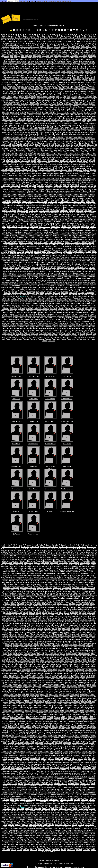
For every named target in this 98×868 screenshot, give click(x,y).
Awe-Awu (64, 330)
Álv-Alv (46, 168)
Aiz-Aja (38, 102)
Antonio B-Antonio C (11, 243)
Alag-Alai (46, 115)
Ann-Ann (48, 221)
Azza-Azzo (86, 339)
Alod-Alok (9, 161)
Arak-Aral (19, 257)
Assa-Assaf (81, 303)
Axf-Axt (93, 330)
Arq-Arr (53, 284)
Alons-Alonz (64, 161)
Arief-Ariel (41, 270)
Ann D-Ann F (19, 223)
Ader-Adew (77, 79)
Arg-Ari (86, 268)
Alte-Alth (53, 164)
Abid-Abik (63, 57)
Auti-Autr (13, 325)
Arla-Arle (92, 271)
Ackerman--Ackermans (66, 68)
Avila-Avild (43, 328)
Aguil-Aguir (90, 91)
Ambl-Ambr (38, 177)
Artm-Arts (84, 289)
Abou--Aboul (44, 59)
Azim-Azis (84, 337)
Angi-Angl (79, 218)
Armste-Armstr (8, 277)
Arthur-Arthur (30, 289)
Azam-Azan (7, 337)
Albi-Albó (76, 123)
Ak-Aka (67, 102)
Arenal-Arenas (48, 266)
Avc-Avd (85, 325)
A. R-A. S (70, 43)
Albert (84, 120)
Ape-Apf (78, 250)
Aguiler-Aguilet (80, 91)
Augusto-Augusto (80, 319)
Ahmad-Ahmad (66, 95)
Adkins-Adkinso (50, 81)
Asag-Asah (40, 293)
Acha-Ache (68, 66)
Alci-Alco (5, 127)
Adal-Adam (18, 72)
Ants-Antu (86, 246)
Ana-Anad (14, 188)
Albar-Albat (21, 120)
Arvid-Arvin (64, 291)
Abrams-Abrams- (28, 63)
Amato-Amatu (72, 175)
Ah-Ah (59, 93)
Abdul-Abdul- (46, 54)
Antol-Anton (28, 239)
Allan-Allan (49, 150)
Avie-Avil (23, 328)
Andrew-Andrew (66, 205)
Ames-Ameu (44, 180)
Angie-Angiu (70, 218)
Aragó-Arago (61, 255)
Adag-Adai (91, 70)
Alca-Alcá (85, 125)
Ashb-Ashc (73, 296)
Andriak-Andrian (37, 209)
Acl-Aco (92, 68)
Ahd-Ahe (86, 93)
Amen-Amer (86, 179)
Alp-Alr (48, 163)
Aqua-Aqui (83, 253)
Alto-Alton (32, 166)
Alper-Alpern (14, 163)
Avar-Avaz (71, 325)
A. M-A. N (70, 41)
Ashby (66, 296)
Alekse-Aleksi (36, 132)
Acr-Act (42, 70)
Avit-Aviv (72, 328)
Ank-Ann (41, 221)
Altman (6, 166)
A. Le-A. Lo (80, 40)
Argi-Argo (53, 268)
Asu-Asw (71, 307)
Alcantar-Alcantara (64, 125)
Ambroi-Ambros (60, 177)
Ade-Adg (85, 79)
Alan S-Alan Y (70, 116)
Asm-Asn (21, 303)
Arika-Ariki (70, 270)
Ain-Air (54, 100)
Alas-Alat (33, 118)
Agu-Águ (20, 91)
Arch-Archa (91, 261)
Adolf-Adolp (13, 82)
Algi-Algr (45, 145)
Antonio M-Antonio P (28, 245)
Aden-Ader (68, 79)
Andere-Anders (50, 191)
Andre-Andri (26, 209)
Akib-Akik (34, 107)
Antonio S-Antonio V (74, 245)
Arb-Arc (48, 261)
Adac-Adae (82, 70)
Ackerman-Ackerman (50, 68)
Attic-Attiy (32, 314)
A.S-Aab (36, 47)
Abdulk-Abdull (67, 54)
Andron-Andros (22, 211)
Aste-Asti (5, 307)
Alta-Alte (28, 164)
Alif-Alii (86, 147)
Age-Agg (24, 88)
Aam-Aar (64, 47)
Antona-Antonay (54, 239)
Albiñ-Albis (68, 123)
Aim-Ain (31, 100)
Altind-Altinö (83, 164)
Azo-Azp (41, 339)
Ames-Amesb (34, 180)
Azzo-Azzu (51, 341)
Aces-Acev (29, 66)
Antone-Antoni (90, 239)
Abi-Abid (56, 57)
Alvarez (70, 168)
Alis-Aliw (43, 148)
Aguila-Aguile (70, 91)
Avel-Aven (21, 327)
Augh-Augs (88, 318)
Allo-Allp (31, 157)
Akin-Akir (5, 109)
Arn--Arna (6, 278)
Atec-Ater (81, 309)
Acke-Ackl (79, 68)
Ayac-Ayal (19, 332)
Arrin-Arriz (44, 286)
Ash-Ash (41, 296)
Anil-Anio (68, 220)
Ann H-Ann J (61, 223)
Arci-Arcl (84, 262)
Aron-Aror (5, 284)
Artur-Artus (6, 291)
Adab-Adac (73, 70)
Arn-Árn (37, 282)
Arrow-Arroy (59, 286)
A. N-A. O (87, 41)
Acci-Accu (5, 66)
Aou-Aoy (25, 250)
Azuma (64, 339)
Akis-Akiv (13, 109)
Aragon (53, 255)
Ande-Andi (50, 198)
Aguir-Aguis (20, 93)
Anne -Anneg (25, 230)
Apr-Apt (69, 253)
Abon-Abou (24, 59)
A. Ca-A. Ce (16, 36)
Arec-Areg (91, 264)
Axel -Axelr (79, 330)
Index (28, 1)
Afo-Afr (73, 84)
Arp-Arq (47, 284)
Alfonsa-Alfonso (72, 143)
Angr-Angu (11, 220)
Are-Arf (12, 268)
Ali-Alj (62, 148)
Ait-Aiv (20, 102)
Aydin (92, 332)
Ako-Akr (5, 111)
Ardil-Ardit (62, 264)
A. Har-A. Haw (80, 38)
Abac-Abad (47, 49)
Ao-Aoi (74, 248)
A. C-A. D (55, 36)
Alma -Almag (81, 157)
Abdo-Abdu (36, 54)
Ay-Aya (12, 332)
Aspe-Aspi (50, 303)
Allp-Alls (38, 157)
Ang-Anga (10, 212)
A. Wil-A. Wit (14, 47)
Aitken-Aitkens (11, 102)
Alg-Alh (52, 145)
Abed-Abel (45, 56)
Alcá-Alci (92, 125)
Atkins (78, 311)
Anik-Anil (61, 220)
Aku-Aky (92, 111)
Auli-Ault (33, 321)
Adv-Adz (8, 84)
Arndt (67, 278)
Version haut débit (52, 860)
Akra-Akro (13, 111)
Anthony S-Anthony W (37, 237)
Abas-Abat (6, 50)
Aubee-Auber (89, 314)
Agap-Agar (39, 86)
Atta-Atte (11, 314)
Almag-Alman (91, 157)
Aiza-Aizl (32, 102)
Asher (14, 298)
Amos (8, 186)
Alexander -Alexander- (40, 139)
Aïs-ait (84, 100)
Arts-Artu (92, 289)
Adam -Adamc (79, 72)
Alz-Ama (38, 171)
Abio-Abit (79, 57)
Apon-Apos (29, 252)
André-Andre (70, 200)
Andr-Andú (64, 211)
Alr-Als (53, 163)
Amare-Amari (17, 175)
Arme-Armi (54, 275)
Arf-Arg (18, 268)
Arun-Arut (36, 291)
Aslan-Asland (79, 302)
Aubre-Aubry (51, 316)
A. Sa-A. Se (90, 43)
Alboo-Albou (84, 123)
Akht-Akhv (20, 107)
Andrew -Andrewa (32, 207)
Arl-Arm (27, 273)
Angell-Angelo (46, 216)
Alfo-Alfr (8, 145)
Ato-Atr (60, 312)
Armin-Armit (62, 275)
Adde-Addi (57, 77)
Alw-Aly (11, 171)
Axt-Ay (6, 332)
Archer (25, 262)
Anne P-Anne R (84, 229)
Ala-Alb (54, 118)
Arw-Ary (78, 291)
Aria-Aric (27, 270)
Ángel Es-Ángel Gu (67, 212)
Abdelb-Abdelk (85, 52)
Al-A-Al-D (73, 113)
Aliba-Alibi (49, 147)
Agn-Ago (14, 90)
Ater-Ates (88, 309)
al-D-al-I (80, 113)
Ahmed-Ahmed (31, 97)
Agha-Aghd (39, 88)
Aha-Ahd (79, 93)
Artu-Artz (14, 291)
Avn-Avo (85, 328)
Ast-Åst (46, 307)
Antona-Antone (66, 239)
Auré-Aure (70, 321)
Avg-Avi (16, 328)
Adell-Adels (41, 79)
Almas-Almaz (16, 159)
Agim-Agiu (54, 88)
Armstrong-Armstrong (80, 277)
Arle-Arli (14, 273)
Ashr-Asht (41, 300)
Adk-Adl (59, 81)
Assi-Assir (42, 305)
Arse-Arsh (16, 287)
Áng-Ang (42, 212)
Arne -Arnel (82, 278)
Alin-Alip (21, 148)
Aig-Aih (79, 98)
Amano (57, 173)
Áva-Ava (55, 325)
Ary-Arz (93, 291)
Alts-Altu (55, 166)
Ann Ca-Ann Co (80, 221)
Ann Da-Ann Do (7, 223)
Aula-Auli (26, 321)
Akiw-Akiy (20, 109)
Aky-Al (12, 113)
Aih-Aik (85, 98)
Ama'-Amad (46, 171)
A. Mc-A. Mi (41, 41)
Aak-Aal (50, 47)
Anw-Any (44, 248)
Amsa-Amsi (58, 186)
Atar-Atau (61, 309)
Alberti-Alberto (54, 122)
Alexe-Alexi (86, 141)
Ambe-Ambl (29, 177)
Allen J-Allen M (75, 154)
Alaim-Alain (54, 115)
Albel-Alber (46, 120)
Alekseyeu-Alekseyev (22, 132)
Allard (85, 150)
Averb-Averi (49, 327)
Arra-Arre (69, 284)
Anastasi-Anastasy (30, 189)
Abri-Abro (77, 63)
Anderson (59, 193)
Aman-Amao (65, 173)
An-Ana (7, 188)
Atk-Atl (33, 312)
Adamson (90, 75)
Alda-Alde (46, 127)
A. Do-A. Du (82, 36)
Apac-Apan (47, 250)
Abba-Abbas (31, 50)
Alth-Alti (59, 164)
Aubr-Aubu (60, 316)
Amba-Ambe (8, 177)
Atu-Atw (51, 314)
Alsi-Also (67, 163)
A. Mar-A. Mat (21, 41)
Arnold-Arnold (85, 280)
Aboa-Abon (15, 59)
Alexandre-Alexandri (34, 141)
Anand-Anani (73, 188)
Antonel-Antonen (78, 239)
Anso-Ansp (76, 232)
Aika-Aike (92, 98)
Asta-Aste (92, 305)
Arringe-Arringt (34, 286)
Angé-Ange (36, 216)
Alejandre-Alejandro (88, 129)
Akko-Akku (60, 109)
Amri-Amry (49, 186)
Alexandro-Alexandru (65, 141)
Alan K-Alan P (49, 116)
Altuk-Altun (63, 166)
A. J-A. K (38, 40)
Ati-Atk (63, 311)
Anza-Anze (59, 248)
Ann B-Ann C (69, 221)
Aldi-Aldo (18, 129)
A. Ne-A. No (78, 41)
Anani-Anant (83, 188)
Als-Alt (89, 163)
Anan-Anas (92, 188)
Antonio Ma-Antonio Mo (11, 245)
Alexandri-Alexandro (49, 141)
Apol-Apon (20, 252)
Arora (11, 284)
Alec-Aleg (63, 129)
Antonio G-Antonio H (72, 243)
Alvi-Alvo (93, 170)
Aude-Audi (92, 316)
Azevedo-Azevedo (67, 337)
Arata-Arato (54, 259)
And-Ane (72, 211)
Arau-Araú (70, 259)
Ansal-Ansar (19, 232)
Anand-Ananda (62, 188)
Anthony (29, 234)
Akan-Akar (16, 104)
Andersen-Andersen (34, 193)
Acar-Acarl (76, 65)
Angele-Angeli (71, 214)
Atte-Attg (18, 314)
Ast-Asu (64, 307)
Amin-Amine (21, 182)
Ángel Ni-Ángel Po (10, 214)
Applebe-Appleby (13, 253)
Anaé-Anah (22, 188)
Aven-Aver (40, 327)
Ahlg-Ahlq (35, 95)
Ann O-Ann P (42, 225)
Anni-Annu (72, 230)
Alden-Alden (64, 127)
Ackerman (37, 68)
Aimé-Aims (24, 100)
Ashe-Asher (7, 298)
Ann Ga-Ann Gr (40, 223)
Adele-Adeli (24, 79)
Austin (40, 323)
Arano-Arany (11, 259)
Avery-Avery (87, 327)
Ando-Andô (72, 198)
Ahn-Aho (81, 97)
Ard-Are (84, 264)
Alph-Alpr (41, 163)
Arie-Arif (49, 270)
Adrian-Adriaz (73, 82)
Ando (65, 198)
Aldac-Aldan (37, 127)
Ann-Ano (79, 230)
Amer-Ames (19, 180)
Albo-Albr (93, 123)
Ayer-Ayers (43, 334)
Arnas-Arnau (33, 278)
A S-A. (15, 34)
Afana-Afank (42, 84)
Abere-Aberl (23, 57)
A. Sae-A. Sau (80, 43)
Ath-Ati (44, 311)
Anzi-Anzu (68, 248)
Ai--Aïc (43, 98)
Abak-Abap (84, 49)
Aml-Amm (90, 182)
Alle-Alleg (13, 152)
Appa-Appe (58, 252)
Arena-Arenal (37, 266)
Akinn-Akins (91, 107)
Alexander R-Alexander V (22, 139)
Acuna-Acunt (57, 70)
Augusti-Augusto (67, 319)
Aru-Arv (43, 291)
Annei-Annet (35, 230)
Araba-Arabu (29, 255)
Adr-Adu (89, 82)
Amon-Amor (44, 184)
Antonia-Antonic (19, 241)
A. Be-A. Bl (63, 34)
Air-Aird (60, 100)
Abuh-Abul (41, 65)
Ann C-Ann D (91, 221)
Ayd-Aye (27, 334)
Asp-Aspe (42, 303)
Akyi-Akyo (5, 113)
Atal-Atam (22, 309)
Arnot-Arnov (21, 282)
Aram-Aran (45, 257)
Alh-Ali (57, 145)
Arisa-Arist (13, 271)
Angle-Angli (87, 218)
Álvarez (40, 168)
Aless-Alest (28, 134)
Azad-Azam (90, 336)
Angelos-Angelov (90, 216)
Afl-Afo (67, 84)
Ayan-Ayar (49, 332)
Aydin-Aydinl (11, 334)
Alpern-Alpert (25, 163)
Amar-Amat (37, 175)
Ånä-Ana (5, 189)
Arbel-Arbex (15, 261)
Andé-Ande (29, 191)
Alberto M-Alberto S (16, 123)
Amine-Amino (31, 182)
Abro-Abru (84, 63)
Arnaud (41, 278)
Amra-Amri (41, 186)
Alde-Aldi (10, 129)
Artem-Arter (92, 287)
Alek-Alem (45, 132)
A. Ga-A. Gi (35, 38)
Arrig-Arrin (24, 286)
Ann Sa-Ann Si (74, 225)
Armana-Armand (47, 273)
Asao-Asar (26, 294)
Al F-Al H (30, 113)
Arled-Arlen (7, 273)
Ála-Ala (92, 115)
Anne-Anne (85, 227)
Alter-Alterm (45, 164)
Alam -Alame (78, 115)
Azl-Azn (19, 339)
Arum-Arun (28, 291)
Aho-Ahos (89, 97)
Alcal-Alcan (53, 125)
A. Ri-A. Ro (51, 43)
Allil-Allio (69, 155)
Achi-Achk (85, 66)
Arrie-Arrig (16, 286)
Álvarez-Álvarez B (8, 170)
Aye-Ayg (55, 334)
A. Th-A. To (65, 45)
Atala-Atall (14, 309)
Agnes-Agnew (89, 88)
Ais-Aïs (78, 100)
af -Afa (34, 84)
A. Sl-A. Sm (21, 45)
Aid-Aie (62, 98)
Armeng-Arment (33, 275)
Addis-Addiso (66, 77)
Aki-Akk (34, 109)
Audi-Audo (15, 318)
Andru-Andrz (55, 211)
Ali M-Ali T (28, 147)
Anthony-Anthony (73, 234)
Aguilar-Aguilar (58, 91)
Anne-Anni (54, 230)
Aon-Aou (10, 250)
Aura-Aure (62, 321)
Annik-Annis (63, 230)
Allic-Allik (62, 155)
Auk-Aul (19, 321)
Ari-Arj (51, 271)
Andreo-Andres (65, 204)
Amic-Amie (78, 180)
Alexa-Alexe (77, 141)
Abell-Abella (83, 56)
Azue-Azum (56, 339)
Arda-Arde (31, 264)
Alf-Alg (32, 145)
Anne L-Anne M (60, 229)
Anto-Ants (79, 246)
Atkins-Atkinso (91, 311)
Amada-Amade (57, 171)
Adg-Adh (92, 79)
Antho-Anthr (50, 237)
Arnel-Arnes (91, 278)
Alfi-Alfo (63, 143)
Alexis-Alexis (18, 143)
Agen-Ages (16, 88)
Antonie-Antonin (44, 241)
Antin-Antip (75, 237)
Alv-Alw (5, 171)
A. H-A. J (11, 40)
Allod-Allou (24, 157)
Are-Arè (66, 266)
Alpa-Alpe (6, 163)
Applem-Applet (36, 253)
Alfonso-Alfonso (84, 143)
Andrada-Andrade (18, 200)
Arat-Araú (62, 259)
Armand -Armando (61, 273)
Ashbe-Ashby (58, 296)
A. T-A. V (73, 45)
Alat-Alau (40, 118)
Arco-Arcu (6, 264)
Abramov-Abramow (87, 61)
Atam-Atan (30, 309)
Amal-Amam (17, 173)
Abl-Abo (8, 59)
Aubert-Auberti (18, 316)
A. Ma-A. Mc (31, 41)
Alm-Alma (72, 157)
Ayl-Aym (89, 334)
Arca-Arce (65, 261)
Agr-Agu (84, 90)
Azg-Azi (77, 337)
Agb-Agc (84, 86)
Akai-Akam (91, 102)
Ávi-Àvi (35, 328)
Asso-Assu (59, 305)
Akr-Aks (20, 111)
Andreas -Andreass (78, 202)
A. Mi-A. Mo (50, 41)
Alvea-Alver (50, 170)
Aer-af (28, 84)
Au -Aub (81, 314)
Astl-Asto (19, 307)
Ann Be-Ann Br (58, 221)
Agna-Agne (69, 88)
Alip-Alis (28, 148)
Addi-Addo (76, 77)
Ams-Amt (66, 186)
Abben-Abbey (76, 50)
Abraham (82, 59)
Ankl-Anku (33, 221)
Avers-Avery (67, 327)
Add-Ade (83, 77)
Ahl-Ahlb (20, 95)
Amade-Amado (68, 171)
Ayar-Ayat (57, 332)
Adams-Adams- (68, 75)
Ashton (48, 300)
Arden (37, 264)
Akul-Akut (85, 111)
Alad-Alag (38, 115)
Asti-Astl (12, 307)
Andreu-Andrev (41, 205)
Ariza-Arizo (44, 271)
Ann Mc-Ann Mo (20, 225)
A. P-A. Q (26, 43)
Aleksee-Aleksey (8, 132)
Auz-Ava (33, 325)
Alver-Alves (59, 170)
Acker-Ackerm (28, 68)
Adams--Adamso (80, 75)
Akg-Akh (84, 106)
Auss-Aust (15, 323)
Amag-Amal (7, 173)
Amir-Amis (67, 182)
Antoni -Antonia (7, 241)
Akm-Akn (76, 109)
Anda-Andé (20, 191)
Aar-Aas (24, 49)
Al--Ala (14, 115)
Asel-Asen (7, 296)
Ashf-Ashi (38, 298)
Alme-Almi (61, 159)
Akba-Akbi (78, 104)
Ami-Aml (83, 182)
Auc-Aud (75, 316)
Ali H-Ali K (12, 147)
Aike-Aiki (5, 100)
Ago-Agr (52, 90)
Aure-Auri (78, 321)
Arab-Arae (38, 255)
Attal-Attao (87, 312)
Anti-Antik (59, 237)
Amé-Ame (10, 180)
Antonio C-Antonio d (26, 243)
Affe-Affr (55, 84)
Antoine (91, 237)
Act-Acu (48, 70)
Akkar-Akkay (43, 109)
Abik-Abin (71, 57)
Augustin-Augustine (53, 319)
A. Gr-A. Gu (63, 38)
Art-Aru (20, 291)
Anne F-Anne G (25, 229)
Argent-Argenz (36, 268)
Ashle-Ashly (6, 300)
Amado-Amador (80, 171)
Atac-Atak (92, 307)
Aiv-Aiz (25, 102)
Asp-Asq (66, 303)
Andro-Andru (33, 211)
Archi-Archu (68, 262)
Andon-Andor (91, 198)
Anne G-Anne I (37, 229)
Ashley (70, 298)
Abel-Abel (58, 56)
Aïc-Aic (49, 98)
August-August (14, 319)
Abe (12, 56)
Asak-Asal (65, 293)
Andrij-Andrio (84, 209)
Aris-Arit (30, 271)
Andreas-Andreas (64, 202)
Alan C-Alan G (27, 116)
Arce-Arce (73, 261)
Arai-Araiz (85, 255)
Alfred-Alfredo (17, 145)
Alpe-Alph (34, 163)
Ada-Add (40, 77)
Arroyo (78, 286)
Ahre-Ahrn (9, 98)
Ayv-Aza (74, 336)
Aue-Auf (55, 318)
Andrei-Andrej (44, 204)
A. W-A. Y (23, 47)
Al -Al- (67, 113)
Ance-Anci (64, 189)
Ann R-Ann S (63, 225)
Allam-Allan (26, 150)
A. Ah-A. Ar (27, 34)
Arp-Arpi (41, 284)
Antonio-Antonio (75, 241)
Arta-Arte (66, 287)
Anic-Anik (54, 220)
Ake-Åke (39, 106)
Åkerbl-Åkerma (49, 106)
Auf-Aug (62, 318)
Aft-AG (90, 84)
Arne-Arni (16, 280)
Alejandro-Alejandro (11, 130)
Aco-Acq (29, 70)
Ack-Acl (86, 68)
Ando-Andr (7, 200)
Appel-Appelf (68, 252)
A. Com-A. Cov (45, 36)
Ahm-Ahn (52, 97)
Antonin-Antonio (56, 241)
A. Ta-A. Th (56, 45)
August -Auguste (27, 319)
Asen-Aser (15, 296)
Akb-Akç (85, 104)
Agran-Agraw (61, 90)
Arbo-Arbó (32, 261)
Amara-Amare (7, 175)
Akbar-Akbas (69, 104)
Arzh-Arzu (7, 293)
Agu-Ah (53, 93)
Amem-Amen (65, 179)
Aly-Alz (32, 171)
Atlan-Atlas (40, 312)
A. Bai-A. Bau (44, 34)
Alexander (65, 134)
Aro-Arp (34, 284)
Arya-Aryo (86, 291)
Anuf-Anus (18, 248)
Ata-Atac (85, 307)
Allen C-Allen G (51, 154)
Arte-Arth (6, 289)
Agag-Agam (20, 86)
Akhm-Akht (6, 107)
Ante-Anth (21, 234)
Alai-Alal (62, 115)
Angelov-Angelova (8, 218)
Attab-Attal (78, 312)
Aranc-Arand (64, 257)
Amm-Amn (17, 184)
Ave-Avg (10, 328)
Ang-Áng (17, 212)
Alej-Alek (22, 130)
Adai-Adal (10, 72)
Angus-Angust (31, 220)
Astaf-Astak (74, 305)
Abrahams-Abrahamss (35, 61)
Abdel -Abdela (74, 52)
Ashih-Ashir (46, 298)
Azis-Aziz (92, 337)
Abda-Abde (54, 52)
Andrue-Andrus (44, 211)
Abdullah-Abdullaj (79, 54)
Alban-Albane (84, 118)
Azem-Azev (55, 337)
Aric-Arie (34, 270)
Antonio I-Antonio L (87, 243)
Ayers (49, 334)
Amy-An (91, 186)
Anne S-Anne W (13, 230)
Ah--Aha (72, 93)
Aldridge (42, 129)
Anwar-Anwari (35, 248)
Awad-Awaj (39, 330)
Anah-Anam (31, 188)
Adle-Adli (85, 81)
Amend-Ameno (76, 179)
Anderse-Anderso (49, 193)
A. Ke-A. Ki (46, 40)
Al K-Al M (45, 113)
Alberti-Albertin (43, 122)
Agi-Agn (62, 88)
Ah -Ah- (65, 93)
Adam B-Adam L (54, 72)
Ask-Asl (58, 302)
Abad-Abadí (56, 49)
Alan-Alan (6, 116)
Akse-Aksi (27, 111)
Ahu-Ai (33, 98)
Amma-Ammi (8, 184)
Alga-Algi (38, 145)
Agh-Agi (47, 88)
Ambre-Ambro (48, 177)
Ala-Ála (86, 115)
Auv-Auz (26, 325)
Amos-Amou (16, 186)
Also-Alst (74, 163)
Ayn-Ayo (10, 336)
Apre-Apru (62, 253)
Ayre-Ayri (32, 336)
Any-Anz (51, 248)
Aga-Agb (77, 86)
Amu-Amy (83, 186)
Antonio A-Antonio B (89, 241)
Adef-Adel (6, 79)
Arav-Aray (86, 259)
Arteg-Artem (83, 287)
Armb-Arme (12, 275)
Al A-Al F (23, 113)
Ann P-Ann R (53, 225)
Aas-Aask (31, 49)
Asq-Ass (73, 303)
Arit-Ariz (36, 271)
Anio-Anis (76, 220)
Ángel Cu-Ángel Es (52, 212)
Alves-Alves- (78, 170)
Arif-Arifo (56, 270)
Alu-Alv (83, 166)
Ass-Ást (66, 305)
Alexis (10, 143)
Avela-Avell (13, 327)
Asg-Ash (30, 296)
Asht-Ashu (73, 300)
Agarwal (53, 86)
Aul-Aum (40, 321)
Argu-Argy (79, 268)
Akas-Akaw (44, 104)
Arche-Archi (49, 262)
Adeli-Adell (32, 79)
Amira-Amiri (58, 182)
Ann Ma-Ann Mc (8, 225)
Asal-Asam (73, 293)
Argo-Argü (61, 268)
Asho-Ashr (33, 300)
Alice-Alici (73, 147)
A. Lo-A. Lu (88, 40)
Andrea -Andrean (41, 202)
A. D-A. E (90, 36)
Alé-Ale (69, 132)
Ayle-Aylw (82, 334)
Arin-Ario (92, 270)
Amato (64, 175)
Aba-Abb (22, 50)
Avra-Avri (18, 330)
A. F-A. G (27, 38)
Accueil (23, 1)
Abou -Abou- (34, 59)
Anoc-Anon (87, 230)
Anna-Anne (76, 227)
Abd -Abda (45, 52)
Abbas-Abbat (57, 50)
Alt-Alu (77, 166)
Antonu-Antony (59, 246)
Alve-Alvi (86, 170)
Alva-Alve (41, 170)
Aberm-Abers (33, 57)
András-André (54, 200)
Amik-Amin (12, 182)
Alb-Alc (37, 125)
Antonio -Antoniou (89, 245)
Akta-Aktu (70, 111)
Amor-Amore (54, 184)
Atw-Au (66, 314)
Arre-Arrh (86, 284)
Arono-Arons (79, 282)
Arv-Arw (72, 291)
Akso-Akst (43, 111)
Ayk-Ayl (74, 334)
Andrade (28, 200)
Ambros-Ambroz (9, 179)
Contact (70, 1)
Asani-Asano (89, 293)
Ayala (25, 332)
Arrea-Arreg (78, 284)
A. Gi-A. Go (44, 38)
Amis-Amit (75, 182)
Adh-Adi (6, 81)
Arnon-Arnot (12, 282)
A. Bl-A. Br (72, 34)
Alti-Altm (92, 164)
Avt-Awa (31, 330)
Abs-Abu (6, 65)
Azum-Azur (71, 339)
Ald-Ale (56, 129)
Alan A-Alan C (16, 116)
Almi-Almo (70, 159)
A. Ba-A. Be (54, 34)
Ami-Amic (70, 180)
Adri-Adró (82, 82)
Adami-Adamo (19, 74)
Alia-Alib (42, 147)
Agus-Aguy (46, 93)
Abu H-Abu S (15, 65)
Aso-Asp (35, 303)
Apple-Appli (47, 253)
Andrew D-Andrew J (80, 205)
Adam (25, 72)
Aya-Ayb (65, 332)
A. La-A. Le (71, 40)
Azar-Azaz (32, 337)
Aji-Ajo (56, 102)
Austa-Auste (24, 323)
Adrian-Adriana (61, 82)
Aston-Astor (38, 307)
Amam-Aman (27, 173)
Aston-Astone (28, 307)
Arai (75, 255)
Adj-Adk (41, 81)
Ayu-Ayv (67, 336)
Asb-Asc (48, 294)
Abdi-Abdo (27, 54)
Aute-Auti (5, 325)
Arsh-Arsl (24, 287)
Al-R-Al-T (8, 115)
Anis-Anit (5, 221)
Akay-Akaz (52, 104)
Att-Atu (45, 314)
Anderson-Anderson (65, 196)
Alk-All (89, 148)
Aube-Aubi (28, 316)
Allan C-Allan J (59, 150)
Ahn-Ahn (74, 97)
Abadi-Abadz (65, 49)
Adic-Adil (13, 81)
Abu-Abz (57, 65)
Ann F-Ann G (29, 223)
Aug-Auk (12, 321)
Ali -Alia (35, 147)
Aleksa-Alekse (89, 130)
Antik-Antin (67, 237)
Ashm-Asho (24, 300)
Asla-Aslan (65, 302)
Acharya (60, 66)
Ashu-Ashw (81, 300)
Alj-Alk (67, 148)
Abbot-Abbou (29, 52)
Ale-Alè (75, 132)
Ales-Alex (36, 134)
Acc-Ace (12, 66)
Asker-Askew (42, 302)
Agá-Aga (46, 86)
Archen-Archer (16, 262)
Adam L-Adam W (67, 72)
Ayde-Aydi (86, 332)
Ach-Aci (5, 68)
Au (70, 314)
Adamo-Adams (43, 74)
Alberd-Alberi (56, 120)
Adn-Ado (5, 82)
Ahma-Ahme (89, 95)
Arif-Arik (62, 270)
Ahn (57, 97)
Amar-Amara (84, 173)
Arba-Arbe (6, 261)
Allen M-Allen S (86, 154)
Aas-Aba (39, 49)
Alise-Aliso (35, 148)
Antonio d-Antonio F (41, 243)
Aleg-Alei (70, 129)
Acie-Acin (12, 68)
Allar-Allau (92, 150)
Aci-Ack (19, 68)
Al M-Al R (53, 113)
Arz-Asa (15, 293)
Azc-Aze (47, 337)
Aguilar (38, 91)
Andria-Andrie (49, 209)
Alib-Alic (56, 147)
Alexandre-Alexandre (18, 141)
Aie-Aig (73, 98)
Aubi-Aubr (36, 316)
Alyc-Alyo (18, 171)
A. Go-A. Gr (53, 38)
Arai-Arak (92, 255)
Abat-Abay (14, 50)
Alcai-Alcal (44, 125)
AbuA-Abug (32, 65)
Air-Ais (72, 100)
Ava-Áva (48, 325)
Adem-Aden (59, 79)
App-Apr (55, 253)
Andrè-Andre (76, 204)
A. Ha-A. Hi (90, 38)
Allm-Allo (16, 157)
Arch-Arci (77, 262)
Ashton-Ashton (62, 300)
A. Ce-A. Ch (25, 36)
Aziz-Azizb (6, 339)
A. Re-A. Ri (42, 43)
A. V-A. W (81, 45)
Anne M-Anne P (72, 229)
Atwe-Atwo (59, 314)
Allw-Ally (59, 157)
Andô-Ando (81, 198)
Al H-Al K (38, 113)
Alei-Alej (77, 129)
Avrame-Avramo (8, 330)
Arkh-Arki (71, 271)
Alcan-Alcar (76, 125)
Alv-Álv (34, 168)
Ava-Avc (79, 325)
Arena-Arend (58, 266)
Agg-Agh (31, 88)
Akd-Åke (25, 106)
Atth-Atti (25, 314)
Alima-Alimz (6, 148)
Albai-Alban (75, 118)
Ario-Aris (6, 271)
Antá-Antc (5, 234)
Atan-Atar (53, 309)
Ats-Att (71, 312)
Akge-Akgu (76, 106)
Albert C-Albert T (15, 122)
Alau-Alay (47, 118)
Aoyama (32, 250)
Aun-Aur (54, 321)
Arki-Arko (79, 271)
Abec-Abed (37, 56)
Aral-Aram (27, 257)
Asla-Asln (7, 303)
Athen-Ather (29, 311)
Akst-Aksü (51, 111)
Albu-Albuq (30, 125)
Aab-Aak (43, 47)
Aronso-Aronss (90, 282)
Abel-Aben (6, 57)
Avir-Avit (65, 328)
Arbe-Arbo (24, 261)
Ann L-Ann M (91, 223)
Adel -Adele (15, 79)
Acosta (6, 70)
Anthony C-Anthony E (12, 236)
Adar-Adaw (32, 77)
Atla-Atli (48, 312)
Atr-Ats (65, 312)
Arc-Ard (14, 264)
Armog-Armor (81, 275)
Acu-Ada (65, 70)
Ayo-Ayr (16, 336)
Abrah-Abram (48, 61)
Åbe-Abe (66, 56)
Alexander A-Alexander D (37, 138)
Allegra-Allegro (23, 152)
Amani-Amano (48, 173)
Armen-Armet (44, 275)
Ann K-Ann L (81, 223)
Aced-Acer (20, 66)
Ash (35, 296)
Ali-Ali (84, 145)
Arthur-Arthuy (54, 289)
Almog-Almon (79, 159)
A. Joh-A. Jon (29, 40)
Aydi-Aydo (20, 334)
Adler (65, 81)
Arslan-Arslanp (44, 287)
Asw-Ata (78, 307)
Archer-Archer (39, 262)
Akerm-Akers (60, 106)
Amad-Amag (91, 171)
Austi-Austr (85, 323)
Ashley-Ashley (90, 298)
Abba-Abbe (66, 50)
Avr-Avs (25, 330)
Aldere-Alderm (84, 127)
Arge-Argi (45, 268)
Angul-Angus (20, 220)
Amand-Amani (37, 173)
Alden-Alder (74, 127)
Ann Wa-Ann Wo (23, 227)
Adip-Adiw (28, 81)
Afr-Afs (78, 84)
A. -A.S (30, 47)
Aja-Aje (44, 102)
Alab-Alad (30, 115)
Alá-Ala (79, 116)
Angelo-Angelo (64, 216)
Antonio (65, 241)
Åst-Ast (58, 307)
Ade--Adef (91, 77)
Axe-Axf (87, 330)
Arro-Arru (84, 286)
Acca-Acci (91, 65)
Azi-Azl (13, 339)
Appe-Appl (87, 252)
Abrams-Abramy (41, 63)
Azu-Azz (79, 339)
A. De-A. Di (72, 36)
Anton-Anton (43, 239)
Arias (12, 270)
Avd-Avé (92, 325)
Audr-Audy (32, 318)
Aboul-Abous (53, 59)
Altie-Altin (66, 164)
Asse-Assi (34, 305)
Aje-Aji (50, 102)
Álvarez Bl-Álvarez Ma (23, 170)
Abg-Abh (49, 57)
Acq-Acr (36, 70)
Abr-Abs (92, 63)
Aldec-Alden (55, 127)
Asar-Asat (34, 294)
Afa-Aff (49, 84)
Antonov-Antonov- (20, 246)
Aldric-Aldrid (34, 129)
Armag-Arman (36, 273)
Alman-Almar (6, 159)
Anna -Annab (56, 227)
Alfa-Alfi (56, 143)
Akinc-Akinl (82, 107)
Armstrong (18, 277)
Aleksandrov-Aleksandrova (52, 130)
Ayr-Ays (39, 336)
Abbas (38, 50)
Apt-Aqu (76, 253)
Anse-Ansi (59, 232)
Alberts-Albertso (42, 123)
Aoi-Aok (81, 248)
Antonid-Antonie (31, 241)
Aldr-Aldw (49, 129)
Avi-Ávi (30, 328)
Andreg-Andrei (33, 204)
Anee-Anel (80, 211)
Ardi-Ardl (70, 264)
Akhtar (13, 107)
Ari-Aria (92, 268)
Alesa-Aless (82, 132)
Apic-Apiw (91, 250)
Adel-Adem (50, 79)
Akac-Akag (74, 102)
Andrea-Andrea (28, 202)
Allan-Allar (79, 150)
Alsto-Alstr (82, 163)
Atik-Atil (57, 311)
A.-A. (20, 34)
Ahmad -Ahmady (78, 95)
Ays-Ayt (45, 336)
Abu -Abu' (24, 65)
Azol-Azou (34, 339)
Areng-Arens (75, 266)
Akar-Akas (25, 104)
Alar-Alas (25, 118)
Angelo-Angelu (21, 218)
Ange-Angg (53, 218)
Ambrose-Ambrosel (73, 177)
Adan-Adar (24, 77)
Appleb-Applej (25, 253)
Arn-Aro (44, 282)
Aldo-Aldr (25, 129)
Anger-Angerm (42, 218)
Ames (26, 180)
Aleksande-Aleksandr (34, 130)
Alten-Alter (36, 164)
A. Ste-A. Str (39, 45)
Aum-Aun (47, 321)
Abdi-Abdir (19, 54)
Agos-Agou (44, 90)
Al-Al (17, 113)
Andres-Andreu (29, 205)
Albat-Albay (30, 120)
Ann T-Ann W (12, 227)
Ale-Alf (34, 143)
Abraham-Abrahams (10, 61)
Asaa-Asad (22, 293)
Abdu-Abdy (5, 56)
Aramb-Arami (36, 257)
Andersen (7, 193)
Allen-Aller (33, 155)
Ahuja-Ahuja (25, 98)
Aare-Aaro (72, 47)
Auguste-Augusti (39, 319)
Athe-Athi (38, 311)
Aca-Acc (83, 65)
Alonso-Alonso (54, 161)
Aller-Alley (41, 155)
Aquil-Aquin (92, 253)
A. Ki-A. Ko (55, 40)
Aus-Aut (92, 323)
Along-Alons (26, 161)
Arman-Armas (85, 273)
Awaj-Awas (48, 330)
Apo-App (50, 252)
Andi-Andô (59, 198)
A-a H (3, 34)
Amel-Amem (55, 179)
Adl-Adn (92, 81)
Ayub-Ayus (59, 336)
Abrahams (22, 61)
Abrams (18, 63)
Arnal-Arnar (23, 278)
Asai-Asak (56, 293)
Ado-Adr (47, 82)
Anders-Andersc (74, 191)
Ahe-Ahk (13, 95)
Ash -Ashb (49, 296)
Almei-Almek (42, 159)
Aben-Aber (14, 57)
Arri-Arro (51, 286)
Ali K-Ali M (20, 147)
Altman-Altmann (15, 166)
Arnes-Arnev (7, 280)
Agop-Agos (22, 90)
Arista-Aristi (22, 271)
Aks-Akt (59, 111)
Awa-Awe (56, 330)
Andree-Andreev (7, 204)
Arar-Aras (28, 259)
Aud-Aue (39, 318)
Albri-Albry (21, 125)
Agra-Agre (70, 90)
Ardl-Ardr (77, 264)
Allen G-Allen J (63, 154)
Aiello (68, 98)
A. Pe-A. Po (18, 43)
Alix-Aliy (50, 148)
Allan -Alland (70, 150)
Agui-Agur (28, 93)
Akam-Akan (8, 104)
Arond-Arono (69, 282)
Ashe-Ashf (21, 298)
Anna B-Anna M (44, 227)
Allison (82, 155)
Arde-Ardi (55, 264)
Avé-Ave (5, 327)
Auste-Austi (33, 323)
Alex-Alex (48, 134)
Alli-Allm (9, 157)
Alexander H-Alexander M (75, 138)
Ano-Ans (11, 232)
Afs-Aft (84, 84)
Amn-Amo (26, 184)
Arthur (12, 289)
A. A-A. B (35, 34)
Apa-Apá (64, 250)
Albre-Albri (13, 125)
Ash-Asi (89, 300)
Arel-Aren (28, 266)
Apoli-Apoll (12, 252)
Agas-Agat (69, 86)
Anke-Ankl (25, 221)
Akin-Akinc (74, 107)
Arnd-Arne (73, 278)
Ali (61, 145)
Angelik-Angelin (14, 216)
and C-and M (88, 189)
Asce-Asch (65, 294)
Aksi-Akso (35, 111)
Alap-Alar (10, 118)
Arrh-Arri (93, 284)
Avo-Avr (92, 328)
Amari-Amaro (28, 175)
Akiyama (28, 109)
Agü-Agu (13, 91)
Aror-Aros (27, 284)
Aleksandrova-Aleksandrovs (73, 130)
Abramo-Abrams (9, 63)
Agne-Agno (6, 90)
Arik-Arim (78, 270)
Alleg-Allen (33, 152)
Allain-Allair (10, 150)
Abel (52, 56)
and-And (12, 191)
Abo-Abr (62, 59)
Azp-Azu (48, 339)
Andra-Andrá (44, 200)
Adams (51, 74)
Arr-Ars (91, 286)
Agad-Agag (11, 86)
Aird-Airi (66, 100)
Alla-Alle (6, 152)
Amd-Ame (27, 179)
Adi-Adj (35, 81)
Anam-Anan (41, 188)
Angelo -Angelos (77, 216)
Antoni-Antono (7, 246)
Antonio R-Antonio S (59, 245)
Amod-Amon (34, 184)
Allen (39, 152)
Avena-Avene (31, 327)
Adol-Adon (22, 82)
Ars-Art (53, 287)
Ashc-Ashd (82, 296)
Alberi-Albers (66, 120)
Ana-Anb (49, 189)
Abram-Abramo (60, 61)
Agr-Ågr (77, 90)
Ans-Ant (92, 232)
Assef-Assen (25, 305)
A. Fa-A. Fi (10, 38)
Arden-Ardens (45, 264)
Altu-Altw (71, 166)
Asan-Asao (17, 294)
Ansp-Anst (84, 232)
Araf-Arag (46, 255)
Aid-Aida (56, 98)
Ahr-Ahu (17, 98)
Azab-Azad (81, 336)
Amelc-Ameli (45, 179)
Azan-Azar (15, 337)
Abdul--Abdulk (56, 54)
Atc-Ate (74, 309)
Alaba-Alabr (22, 115)
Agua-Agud (91, 90)
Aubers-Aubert (7, 316)
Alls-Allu (45, 157)
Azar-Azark (24, 337)
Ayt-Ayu (52, 336)
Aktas (64, 111)
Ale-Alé (63, 132)
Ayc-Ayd (78, 332)
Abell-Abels (92, 56)
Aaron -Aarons (15, 49)
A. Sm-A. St (30, 45)
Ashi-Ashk (55, 298)
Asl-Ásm (14, 303)
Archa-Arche (6, 262)
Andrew (50, 205)
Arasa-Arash (37, 259)
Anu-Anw (26, 248)
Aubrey (43, 316)
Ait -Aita (90, 100)
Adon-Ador (31, 82)
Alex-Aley (27, 143)
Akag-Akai (82, 102)
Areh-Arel (6, 266)
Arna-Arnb (60, 278)
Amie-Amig (87, 180)
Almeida (34, 159)
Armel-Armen (21, 275)
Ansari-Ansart (29, 232)
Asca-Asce (56, 294)
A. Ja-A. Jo (19, 40)
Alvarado (10, 168)
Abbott (10, 52)
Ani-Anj (11, 221)
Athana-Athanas (10, 311)
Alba (59, 118)
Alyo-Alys (25, 171)
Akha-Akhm (92, 106)
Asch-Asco (85, 294)
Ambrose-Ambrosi (87, 177)
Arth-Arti (63, 289)
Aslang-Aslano (90, 302)
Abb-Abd (37, 52)
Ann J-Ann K (71, 223)
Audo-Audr (23, 318)
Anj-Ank (18, 221)
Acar (70, 65)
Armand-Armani (74, 273)
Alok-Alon (17, 161)
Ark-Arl (85, 271)
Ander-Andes (41, 198)
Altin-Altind (74, 164)
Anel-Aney (88, 211)
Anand (48, 188)
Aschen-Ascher (75, 294)
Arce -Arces (82, 261)
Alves (65, 170)
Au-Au (75, 314)
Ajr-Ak (61, 102)
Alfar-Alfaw (49, 143)
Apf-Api (84, 250)
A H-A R (9, 34)
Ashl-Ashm (15, 300)
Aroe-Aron (51, 282)
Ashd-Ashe (90, 296)
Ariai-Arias (6, 270)
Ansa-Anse (39, 232)
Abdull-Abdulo (91, 54)
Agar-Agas (61, 86)
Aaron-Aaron (86, 47)
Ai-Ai (38, 98)
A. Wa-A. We (89, 45)
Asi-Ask (25, 302)
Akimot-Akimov (52, 107)
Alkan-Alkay (75, 148)
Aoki (86, 248)
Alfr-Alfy (26, 145)
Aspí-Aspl (58, 303)
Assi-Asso (50, 305)
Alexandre (5, 141)
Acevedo (36, 66)
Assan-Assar (7, 305)
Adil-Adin (20, 81)
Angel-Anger (32, 218)
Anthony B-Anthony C (88, 234)
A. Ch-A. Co (35, 36)
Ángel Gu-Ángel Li (81, 212)
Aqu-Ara (20, 255)
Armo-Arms (91, 275)
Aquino (4, 255)
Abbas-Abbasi (46, 50)
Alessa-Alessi (18, 134)
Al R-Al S (60, 113)
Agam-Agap (30, 86)
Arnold (38, 280)
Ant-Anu (11, 248)
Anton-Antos (70, 246)
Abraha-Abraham (72, 59)
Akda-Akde (18, 106)
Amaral (92, 173)
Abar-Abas (92, 49)
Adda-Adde (48, 77)
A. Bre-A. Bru (81, 34)
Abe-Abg (42, 57)
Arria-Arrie (8, 286)
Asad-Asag (31, 293)
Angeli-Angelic (82, 214)
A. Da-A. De (63, 36)
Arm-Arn (92, 277)
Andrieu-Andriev (73, 209)
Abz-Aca (64, 65)
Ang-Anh (40, 220)
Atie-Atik (51, 311)
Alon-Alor (73, 161)
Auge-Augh (79, 318)
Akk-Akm (68, 109)
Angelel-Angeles (52, 214)
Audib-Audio (6, 318)
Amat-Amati (46, 175)
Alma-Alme (26, 159)
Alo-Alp (85, 161)
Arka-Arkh (64, 271)
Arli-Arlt (21, 273)
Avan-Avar (63, 325)
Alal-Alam (69, 115)
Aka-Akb (60, 104)
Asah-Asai (48, 293)
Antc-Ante (13, 234)
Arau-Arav (78, 259)
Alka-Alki (83, 148)
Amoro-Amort (85, 184)
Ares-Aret (91, 266)
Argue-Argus (70, 268)
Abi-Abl (85, 57)
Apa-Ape (71, 250)
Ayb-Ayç (71, 332)
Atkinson (6, 312)
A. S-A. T (48, 45)
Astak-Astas (83, 305)
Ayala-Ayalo (32, 332)
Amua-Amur (75, 186)
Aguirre (6, 93)
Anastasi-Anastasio (15, 189)
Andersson (90, 196)
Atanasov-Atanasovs (42, 309)
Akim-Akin (61, 107)
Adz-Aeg (15, 84)
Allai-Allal (18, 150)
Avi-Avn (79, 328)
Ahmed (4, 97)
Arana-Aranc (55, 257)
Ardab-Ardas (22, 264)
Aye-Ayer (34, 334)
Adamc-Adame (91, 72)
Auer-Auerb (48, 318)
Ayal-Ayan (41, 332)
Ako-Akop (83, 109)
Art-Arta (59, 287)
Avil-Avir (58, 328)
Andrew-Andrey (16, 209)
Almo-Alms (89, 159)
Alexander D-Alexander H (56, 138)
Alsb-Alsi (60, 163)
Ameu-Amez (54, 180)
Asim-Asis (18, 302)
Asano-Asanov (7, 294)
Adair (4, 72)
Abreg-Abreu (60, 63)
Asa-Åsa (81, 293)
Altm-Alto (25, 166)
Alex (42, 134)
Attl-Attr (39, 314)
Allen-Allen (41, 154)
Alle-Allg (49, 155)
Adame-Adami (8, 74)
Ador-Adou (39, 82)
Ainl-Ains (38, 100)
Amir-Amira (49, 182)
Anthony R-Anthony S (20, 237)
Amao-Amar (74, 173)
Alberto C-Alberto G (79, 122)
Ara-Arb (94, 259)
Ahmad (57, 95)
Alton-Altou (40, 166)
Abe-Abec (28, 56)
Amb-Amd (19, 179)
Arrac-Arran (61, 284)
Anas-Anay (41, 189)
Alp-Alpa (92, 161)
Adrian (53, 82)
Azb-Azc (40, 337)
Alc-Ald (30, 127)
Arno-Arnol (31, 280)
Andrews (43, 207)
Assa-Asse (16, 305)
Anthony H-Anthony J (44, 236)
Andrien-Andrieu (61, 209)
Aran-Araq (20, 259)
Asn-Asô (28, 303)
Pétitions (45, 1)
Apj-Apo (4, 252)
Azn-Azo (26, 339)
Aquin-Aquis (12, 255)
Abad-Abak (75, 49)
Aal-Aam (57, 47)
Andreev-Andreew (21, 204)
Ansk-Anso (67, 232)
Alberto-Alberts (30, 123)
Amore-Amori (64, 184)
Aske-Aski (51, 302)
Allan (33, 150)
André (62, 200)
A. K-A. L (63, 40)
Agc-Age (91, 86)
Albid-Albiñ (59, 123)
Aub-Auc (68, 316)
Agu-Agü (6, 91)
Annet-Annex (45, 230)
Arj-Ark (57, 271)
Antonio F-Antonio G (57, 243)
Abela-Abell (74, 56)
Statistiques (52, 1)
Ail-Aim (17, 100)
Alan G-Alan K (38, 116)
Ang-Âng (55, 216)
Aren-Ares (84, 266)
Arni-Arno (23, 280)
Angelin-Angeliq (26, 216)
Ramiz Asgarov (33, 534)
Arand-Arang (86, 257)
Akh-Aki (27, 107)
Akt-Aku (78, 111)
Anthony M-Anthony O (77, 236)
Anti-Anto (84, 237)
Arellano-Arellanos (17, 266)
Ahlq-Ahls (43, 95)
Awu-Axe (71, 330)
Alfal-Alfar (40, 143)
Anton (35, 239)
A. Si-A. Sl (12, 45)
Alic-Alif (80, 147)
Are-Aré (6, 268)
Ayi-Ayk (68, 334)
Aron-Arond (60, 282)
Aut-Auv (20, 325)
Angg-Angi (61, 218)
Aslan (72, 302)
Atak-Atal (6, 309)
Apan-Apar (56, 250)
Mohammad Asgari (67, 511)
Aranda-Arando (75, 257)
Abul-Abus (49, 65)
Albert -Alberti (27, 122)
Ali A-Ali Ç (90, 145)
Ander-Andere (39, 191)
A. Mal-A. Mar (10, 41)
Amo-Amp (25, 186)
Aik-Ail (11, 100)
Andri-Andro (12, 211)
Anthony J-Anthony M (61, 236)
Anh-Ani (47, 220)
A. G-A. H (71, 38)
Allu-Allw (52, 157)
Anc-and (80, 189)
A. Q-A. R (34, 43)
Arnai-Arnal (14, 278)
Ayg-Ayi (62, 334)
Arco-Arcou (92, 262)
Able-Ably (92, 57)
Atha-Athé (20, 311)
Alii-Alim (93, 147)
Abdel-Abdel (63, 52)
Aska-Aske (32, 302)
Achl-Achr (93, 66)
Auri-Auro (85, 321)
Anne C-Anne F (13, 229)
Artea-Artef (74, 287)
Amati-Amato (56, 175)
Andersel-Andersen (88, 191)
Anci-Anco (72, 189)
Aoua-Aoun (18, 250)
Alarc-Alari (17, 118)
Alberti (35, 122)
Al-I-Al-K (87, 113)
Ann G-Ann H (51, 223)
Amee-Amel (35, 179)
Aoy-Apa (39, 250)
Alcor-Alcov (22, 127)
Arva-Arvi (56, 291)
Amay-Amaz (91, 175)
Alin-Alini (14, 148)
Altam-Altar (12, 164)
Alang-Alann (87, 116)
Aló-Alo (79, 161)
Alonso (33, 161)
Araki (13, 257)
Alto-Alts (48, 166)
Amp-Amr (32, 186)
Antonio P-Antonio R (43, 245)
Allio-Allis (76, 155)
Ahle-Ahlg (27, 95)
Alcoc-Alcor (13, 127)
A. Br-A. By (90, 34)
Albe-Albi (51, 123)
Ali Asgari (50, 511)
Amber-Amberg (19, 177)
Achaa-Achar (52, 66)
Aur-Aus (92, 321)
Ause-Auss (6, 323)
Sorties (34, 1)
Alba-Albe (38, 120)
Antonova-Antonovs (34, 246)
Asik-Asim (9, 302)
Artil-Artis (70, 289)
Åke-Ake (32, 106)
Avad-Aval (41, 325)
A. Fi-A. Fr (19, 38)
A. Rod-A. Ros (61, 43)
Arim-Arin (85, 270)
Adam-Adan (15, 77)
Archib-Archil (59, 262)
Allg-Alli (55, 155)
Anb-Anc (56, 189)
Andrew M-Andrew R (18, 207)
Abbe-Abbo (86, 50)
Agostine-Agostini (33, 90)
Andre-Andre (90, 200)
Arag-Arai (69, 255)
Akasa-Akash (34, 104)
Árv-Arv (49, 291)
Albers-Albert (76, 120)
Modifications (62, 1)
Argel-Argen (25, 268)
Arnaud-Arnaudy (50, 278)
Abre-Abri (69, 63)
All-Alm (65, 157)
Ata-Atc (68, 309)
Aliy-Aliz (56, 148)
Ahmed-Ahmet (42, 97)
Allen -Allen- (14, 155)
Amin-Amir (41, 182)
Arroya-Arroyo (70, 286)
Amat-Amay (82, 175)
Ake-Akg (68, 106)
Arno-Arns (30, 282)
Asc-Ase (93, 294)
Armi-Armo (71, 275)
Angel (23, 212)
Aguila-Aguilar (30, 91)
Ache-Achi (77, 66)
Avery (75, 327)
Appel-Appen (78, 252)
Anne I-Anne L (48, 229)
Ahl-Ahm (50, 95)
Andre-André (7, 202)
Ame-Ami (62, 180)
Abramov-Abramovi (73, 61)
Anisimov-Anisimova (88, 220)
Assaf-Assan (90, 303)
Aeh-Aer (22, 84)
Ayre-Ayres (24, 336)
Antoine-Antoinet (8, 239)
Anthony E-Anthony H (28, 236)
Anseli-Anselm (49, 232)
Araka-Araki (6, 257)
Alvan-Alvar (90, 166)
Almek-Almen (52, 159)
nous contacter (79, 867)
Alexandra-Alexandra (71, 139)
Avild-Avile (51, 328)
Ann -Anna (34, 227)
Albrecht (5, 125)
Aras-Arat (45, 259)
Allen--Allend (24, 155)
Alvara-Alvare (26, 168)
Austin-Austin (75, 323)
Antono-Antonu (48, 246)
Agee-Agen (7, 88)
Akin (68, 107)
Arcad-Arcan (56, 261)
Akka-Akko (52, 109)
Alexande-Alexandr (55, 139)
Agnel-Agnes (79, 88)
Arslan (30, 287)
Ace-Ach (43, 66)
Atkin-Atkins (71, 311)
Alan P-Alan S (60, 116)
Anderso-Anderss (79, 196)
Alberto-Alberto (66, 122)
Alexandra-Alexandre (87, 139)
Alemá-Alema (54, 132)
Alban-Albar (12, 120)
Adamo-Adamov (31, 74)
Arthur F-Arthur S (42, 289)
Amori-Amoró (74, 184)
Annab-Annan (66, 227)
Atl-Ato (54, 312)
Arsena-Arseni (6, 287)
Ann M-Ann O (32, 225)
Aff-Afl (61, 84)
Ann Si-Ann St (85, 225)
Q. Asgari (16, 534)
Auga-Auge (70, 318)
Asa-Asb (41, 294)
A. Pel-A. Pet (8, 43)
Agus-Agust (37, 93)
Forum (39, 1)
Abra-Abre (51, 63)
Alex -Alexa (56, 134)
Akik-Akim (42, 107)
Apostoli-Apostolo (40, 252)
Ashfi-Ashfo (29, 298)
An (95, 186)
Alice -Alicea (65, 147)
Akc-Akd (10, 106)
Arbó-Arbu (40, 261)
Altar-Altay (20, 164)
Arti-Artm (77, 289)
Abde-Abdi (11, 54)
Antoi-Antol (19, 239)
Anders (59, 191)
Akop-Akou (91, 109)
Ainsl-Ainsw (46, 100)
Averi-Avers (58, 327)
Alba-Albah (66, 118)
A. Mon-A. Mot (60, 41)
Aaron (78, 47)
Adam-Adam (43, 72)
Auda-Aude (83, 316)
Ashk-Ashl (63, 298)
